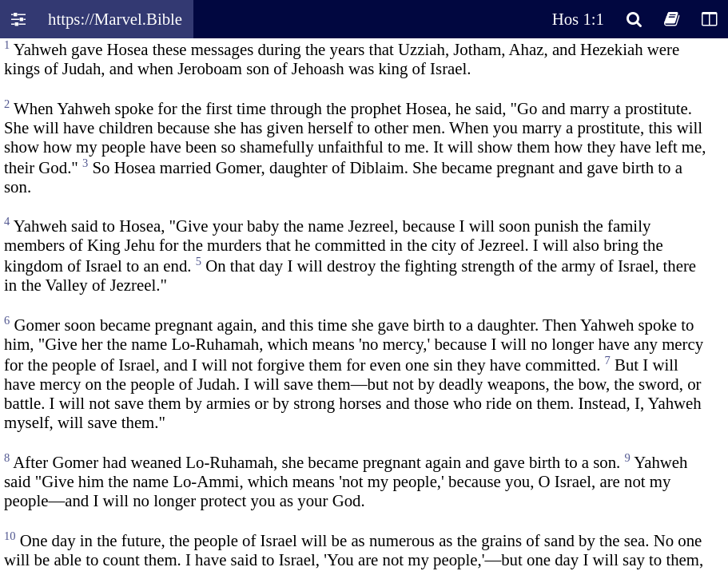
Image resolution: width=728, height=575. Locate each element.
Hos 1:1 (578, 19)
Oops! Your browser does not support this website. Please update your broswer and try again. (364, 305)
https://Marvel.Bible (115, 19)
